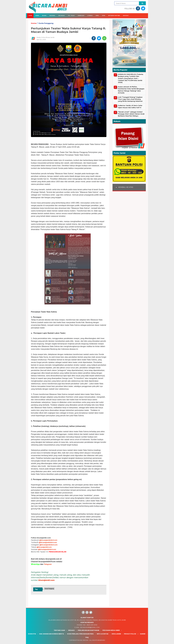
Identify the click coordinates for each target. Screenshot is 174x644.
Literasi (90, 15)
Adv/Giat (126, 15)
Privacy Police (130, 634)
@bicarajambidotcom (48, 540)
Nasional (52, 15)
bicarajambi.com (47, 580)
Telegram (48, 564)
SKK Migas (61, 15)
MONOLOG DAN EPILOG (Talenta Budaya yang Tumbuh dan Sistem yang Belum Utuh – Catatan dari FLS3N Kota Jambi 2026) (131, 78)
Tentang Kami (59, 630)
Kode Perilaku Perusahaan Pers (80, 634)
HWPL (97, 15)
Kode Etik (32, 634)
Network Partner (114, 15)
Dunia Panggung (46, 23)
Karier (143, 634)
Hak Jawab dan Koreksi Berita (52, 634)
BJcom (86, 640)
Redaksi (71, 630)
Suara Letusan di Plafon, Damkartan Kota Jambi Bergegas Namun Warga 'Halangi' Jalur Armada (131, 90)
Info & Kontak (103, 634)
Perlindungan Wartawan (88, 630)
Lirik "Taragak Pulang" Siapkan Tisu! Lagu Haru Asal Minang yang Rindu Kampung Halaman (130, 99)
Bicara (44, 15)
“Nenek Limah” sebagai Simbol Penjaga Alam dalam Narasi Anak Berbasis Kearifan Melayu (131, 114)
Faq (87, 637)
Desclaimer (116, 634)
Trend (37, 15)
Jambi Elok (81, 15)
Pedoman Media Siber (111, 630)
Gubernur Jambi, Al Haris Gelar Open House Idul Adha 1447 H (130, 106)
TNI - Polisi (71, 15)
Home (30, 15)
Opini (104, 15)
